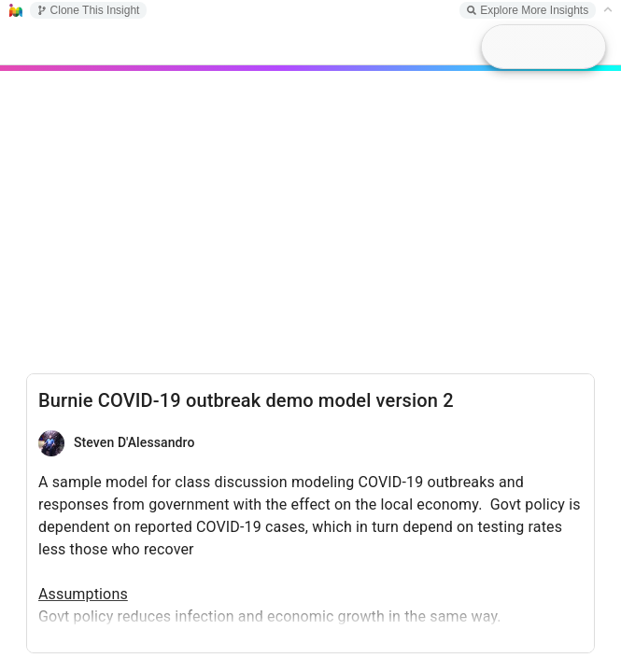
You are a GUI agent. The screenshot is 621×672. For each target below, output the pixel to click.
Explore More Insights (528, 10)
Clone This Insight (89, 10)
